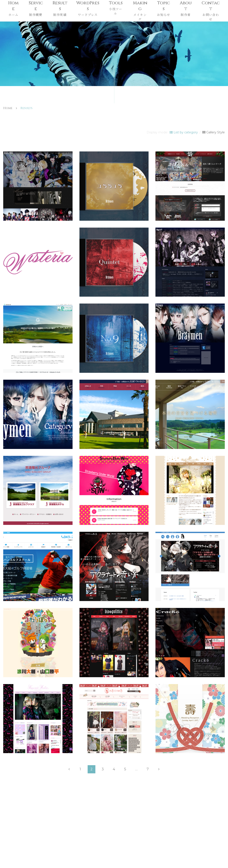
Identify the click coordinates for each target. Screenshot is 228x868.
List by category (184, 132)
